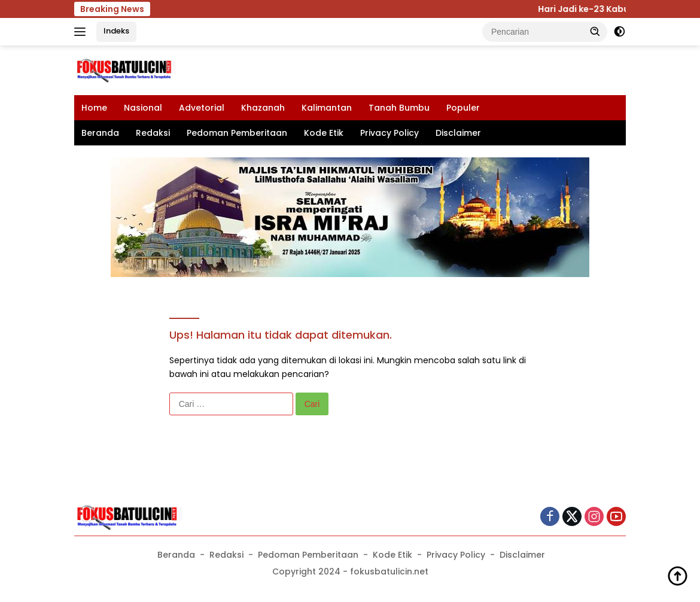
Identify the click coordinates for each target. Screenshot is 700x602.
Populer (463, 108)
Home (94, 108)
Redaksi (153, 133)
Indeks (116, 31)
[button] (595, 31)
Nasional (143, 108)
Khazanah (263, 108)
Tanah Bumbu (399, 108)
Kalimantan (327, 108)
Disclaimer (458, 133)
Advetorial (202, 108)
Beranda (100, 133)
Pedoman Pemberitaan (237, 133)
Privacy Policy (389, 133)
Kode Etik (324, 133)
